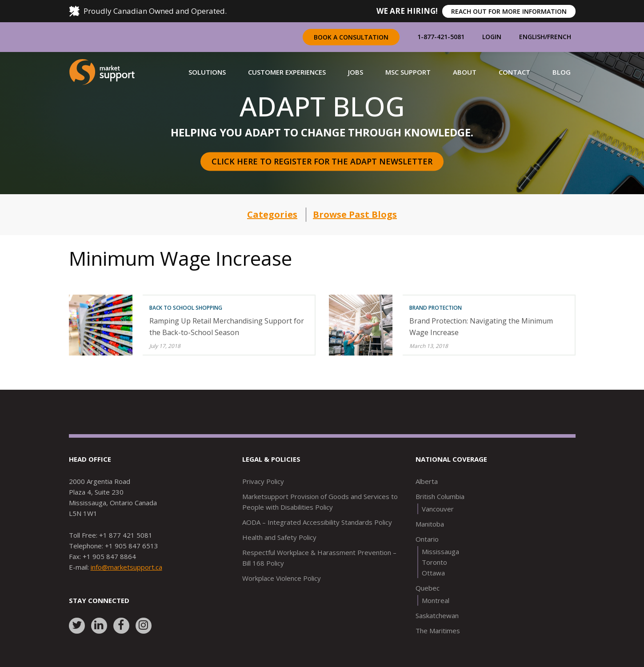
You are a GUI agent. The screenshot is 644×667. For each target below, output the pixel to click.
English (532, 37)
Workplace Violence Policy (282, 578)
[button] (207, 72)
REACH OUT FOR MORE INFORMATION (509, 11)
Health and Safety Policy (279, 537)
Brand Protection (436, 308)
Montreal (436, 600)
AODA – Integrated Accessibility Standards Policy (317, 522)
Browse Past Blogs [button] (355, 214)
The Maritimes (438, 631)
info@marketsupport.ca (126, 567)
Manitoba (430, 524)
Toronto (434, 562)
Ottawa (433, 573)
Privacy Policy (263, 481)
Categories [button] (272, 214)
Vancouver (438, 509)
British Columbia (440, 496)
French (559, 37)
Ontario (427, 539)
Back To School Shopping (186, 308)
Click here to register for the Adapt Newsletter (322, 161)
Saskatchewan (437, 615)
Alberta (427, 481)
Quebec (428, 588)
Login (492, 37)
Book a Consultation (351, 37)
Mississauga (440, 551)
